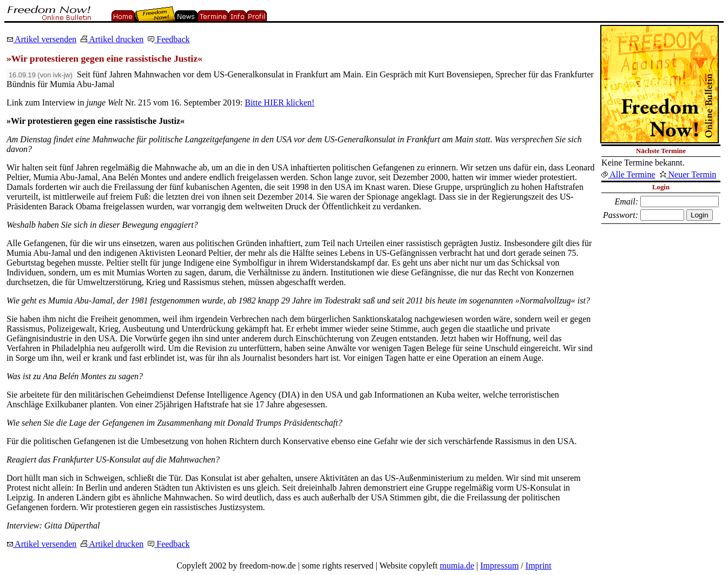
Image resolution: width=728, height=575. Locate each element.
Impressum (499, 566)
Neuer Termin (688, 174)
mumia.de (457, 566)
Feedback (169, 39)
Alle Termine (628, 174)
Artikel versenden (41, 39)
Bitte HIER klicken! (280, 103)
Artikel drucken (112, 39)
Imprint (539, 566)
